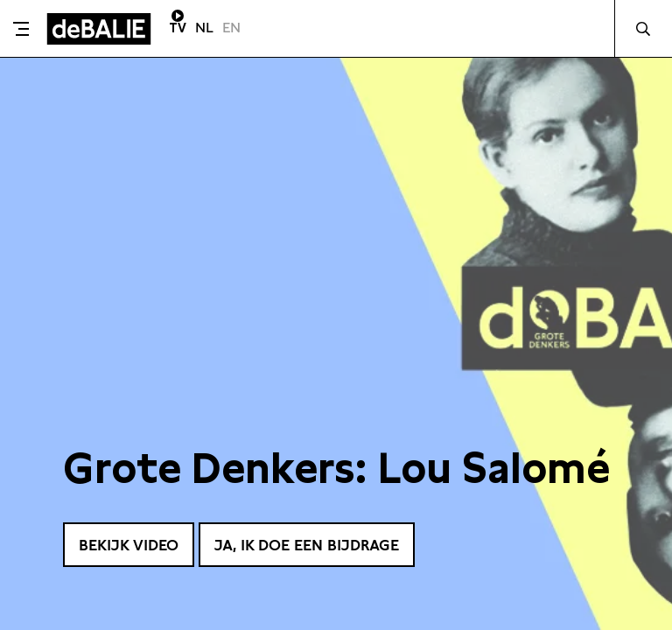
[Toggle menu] (21, 29)
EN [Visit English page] (231, 28)
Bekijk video (133, 544)
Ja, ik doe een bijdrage (321, 544)
